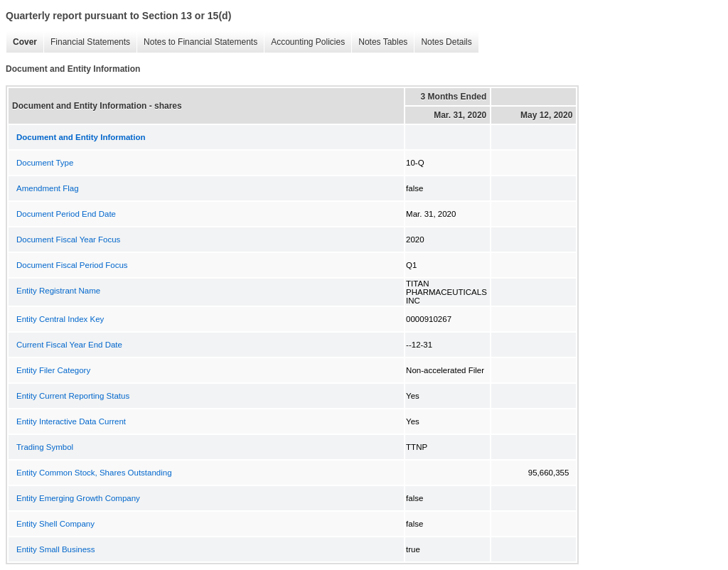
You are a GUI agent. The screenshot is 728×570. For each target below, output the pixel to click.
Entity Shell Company (55, 524)
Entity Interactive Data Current (71, 421)
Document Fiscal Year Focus (68, 240)
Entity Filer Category (53, 370)
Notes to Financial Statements (197, 42)
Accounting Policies (304, 42)
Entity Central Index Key (60, 319)
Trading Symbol (45, 447)
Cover (21, 42)
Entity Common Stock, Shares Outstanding (94, 473)
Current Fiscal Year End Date (69, 345)
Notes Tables (379, 42)
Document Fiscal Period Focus (72, 265)
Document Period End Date (66, 214)
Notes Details (443, 42)
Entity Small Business (56, 549)
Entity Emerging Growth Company (78, 498)
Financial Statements (87, 42)
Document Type (45, 163)
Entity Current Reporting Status (73, 396)
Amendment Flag (48, 188)
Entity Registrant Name (58, 291)
